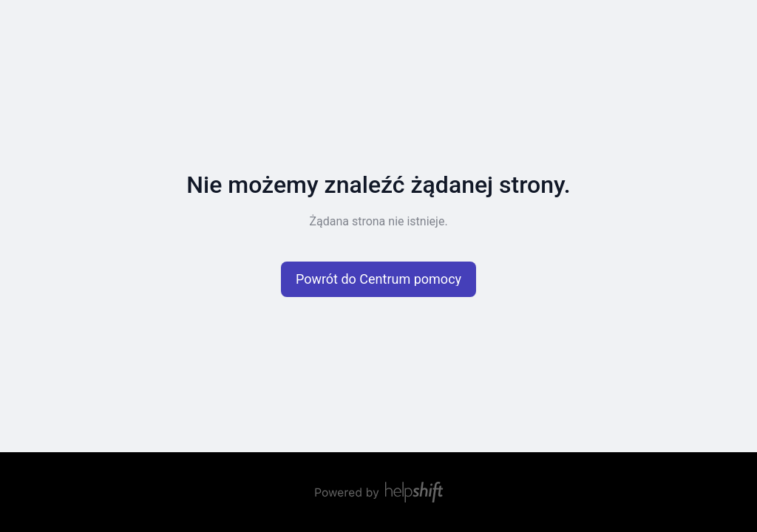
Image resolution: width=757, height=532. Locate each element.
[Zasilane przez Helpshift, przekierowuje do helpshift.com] (378, 492)
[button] (378, 279)
